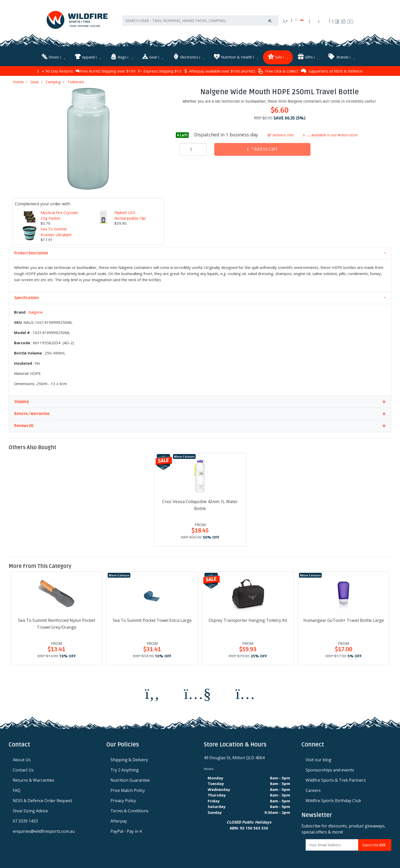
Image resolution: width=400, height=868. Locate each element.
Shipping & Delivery (129, 758)
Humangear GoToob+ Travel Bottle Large (344, 619)
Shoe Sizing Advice (30, 810)
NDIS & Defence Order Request (42, 799)
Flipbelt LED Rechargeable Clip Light (130, 217)
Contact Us (23, 769)
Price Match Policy (128, 789)
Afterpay (119, 820)
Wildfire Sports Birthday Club (333, 799)
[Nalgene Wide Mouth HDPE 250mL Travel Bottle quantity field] (193, 148)
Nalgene (36, 311)
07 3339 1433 (25, 820)
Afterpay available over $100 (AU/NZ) (220, 70)
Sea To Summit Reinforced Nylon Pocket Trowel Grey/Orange (57, 622)
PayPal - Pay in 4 (126, 830)
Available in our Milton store (331, 134)
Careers (313, 789)
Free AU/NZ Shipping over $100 (105, 70)
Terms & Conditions (129, 810)
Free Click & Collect (278, 70)
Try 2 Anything (125, 769)
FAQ (17, 789)
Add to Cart (262, 148)
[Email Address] (332, 844)
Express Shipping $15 (160, 70)
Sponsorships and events (330, 769)
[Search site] (270, 23)
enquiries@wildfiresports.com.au (44, 830)
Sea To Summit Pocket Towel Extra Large (152, 619)
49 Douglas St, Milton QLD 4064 (234, 756)
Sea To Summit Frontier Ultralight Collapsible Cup (56, 233)
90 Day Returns (55, 70)
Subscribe (375, 844)
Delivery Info (281, 134)
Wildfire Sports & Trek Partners (336, 779)
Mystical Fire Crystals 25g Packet (59, 214)
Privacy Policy (123, 799)
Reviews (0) (24, 424)
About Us (22, 758)
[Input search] (192, 23)
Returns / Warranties (32, 412)
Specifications (27, 296)
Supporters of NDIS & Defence (332, 70)
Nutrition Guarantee (130, 779)
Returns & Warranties (34, 779)
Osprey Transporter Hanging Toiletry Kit (248, 619)
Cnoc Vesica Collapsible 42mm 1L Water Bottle (200, 503)
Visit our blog (318, 758)
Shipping (21, 400)
